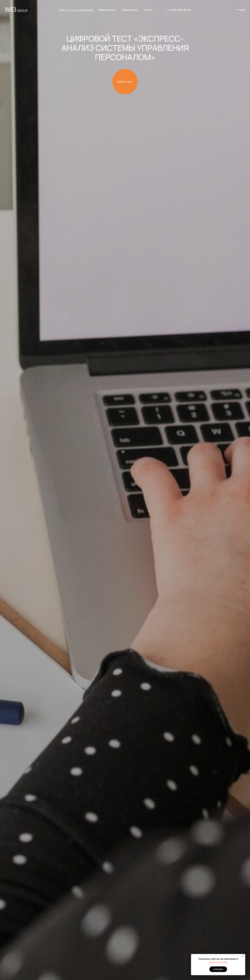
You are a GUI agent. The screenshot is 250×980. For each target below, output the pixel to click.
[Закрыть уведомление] (243, 956)
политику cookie (218, 962)
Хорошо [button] (218, 969)
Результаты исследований (76, 10)
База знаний (130, 10)
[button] (125, 82)
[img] (241, 10)
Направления (107, 10)
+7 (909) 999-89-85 (179, 10)
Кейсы (149, 10)
